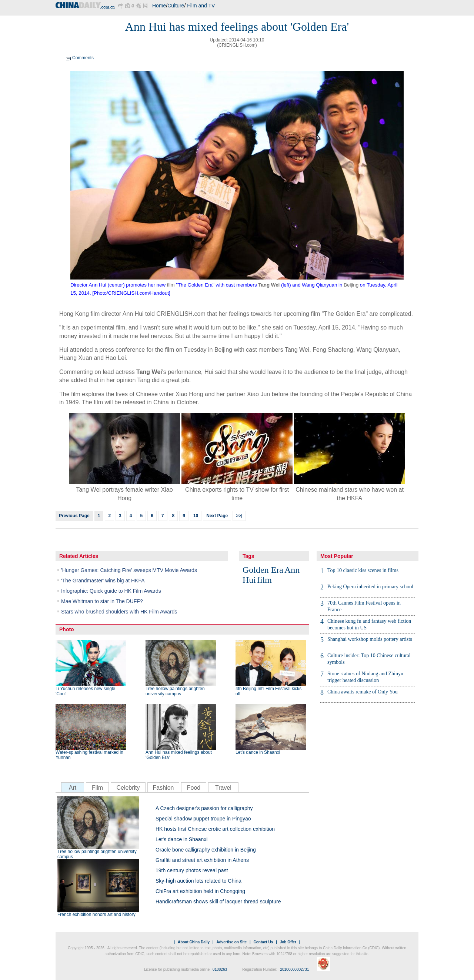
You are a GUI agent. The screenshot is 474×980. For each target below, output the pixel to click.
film (171, 285)
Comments (83, 58)
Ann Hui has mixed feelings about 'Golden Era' (179, 755)
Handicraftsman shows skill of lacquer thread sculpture (218, 902)
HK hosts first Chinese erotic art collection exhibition (215, 829)
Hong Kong (74, 314)
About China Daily (194, 942)
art (233, 394)
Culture (176, 6)
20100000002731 (294, 969)
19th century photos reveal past (192, 870)
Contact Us (263, 942)
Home (159, 6)
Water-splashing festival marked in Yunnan (89, 755)
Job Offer (288, 942)
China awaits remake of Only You (363, 692)
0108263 (220, 969)
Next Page (217, 516)
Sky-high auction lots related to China (198, 881)
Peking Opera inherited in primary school (370, 587)
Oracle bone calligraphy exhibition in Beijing (206, 850)
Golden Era (263, 570)
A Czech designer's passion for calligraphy (204, 808)
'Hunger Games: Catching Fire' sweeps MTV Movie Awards (129, 570)
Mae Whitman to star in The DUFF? (102, 601)
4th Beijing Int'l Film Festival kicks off (268, 691)
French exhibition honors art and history (96, 914)
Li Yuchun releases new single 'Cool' (85, 691)
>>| (239, 516)
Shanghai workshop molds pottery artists (370, 639)
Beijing (351, 285)
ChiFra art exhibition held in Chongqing (200, 891)
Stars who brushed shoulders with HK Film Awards (119, 612)
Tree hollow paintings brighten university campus (175, 691)
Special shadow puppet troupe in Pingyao (203, 819)
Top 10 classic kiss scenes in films (363, 570)
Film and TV (201, 6)
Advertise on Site (231, 942)
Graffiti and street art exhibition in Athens (202, 860)
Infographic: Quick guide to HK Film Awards (111, 591)
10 (196, 516)
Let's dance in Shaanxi (258, 752)
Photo (67, 629)
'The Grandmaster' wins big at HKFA (103, 581)
